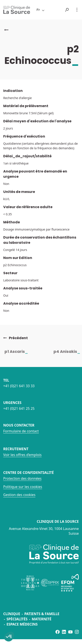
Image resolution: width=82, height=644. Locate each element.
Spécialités (17, 619)
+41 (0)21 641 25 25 (19, 408)
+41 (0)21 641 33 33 (19, 386)
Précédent (16, 338)
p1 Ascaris (19, 351)
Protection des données (22, 478)
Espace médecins (22, 624)
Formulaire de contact (21, 431)
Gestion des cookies (19, 495)
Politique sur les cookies (23, 487)
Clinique (12, 614)
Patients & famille (42, 614)
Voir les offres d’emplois (22, 455)
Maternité (42, 619)
